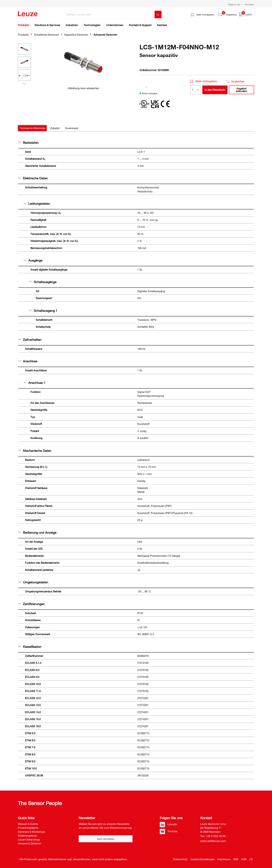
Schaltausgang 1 (43, 311)
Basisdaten (28, 142)
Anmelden (249, 4)
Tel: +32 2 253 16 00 (213, 836)
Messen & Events (28, 824)
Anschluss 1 (34, 383)
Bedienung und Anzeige (37, 532)
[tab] (32, 128)
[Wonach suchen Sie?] (110, 15)
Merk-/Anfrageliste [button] (204, 81)
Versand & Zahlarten (30, 843)
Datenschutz (180, 859)
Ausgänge (33, 260)
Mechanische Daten (35, 451)
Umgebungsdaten (33, 582)
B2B (236, 859)
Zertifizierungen (31, 604)
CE (251, 859)
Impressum (224, 859)
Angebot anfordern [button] (241, 90)
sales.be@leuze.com (213, 841)
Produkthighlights (28, 828)
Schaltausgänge (43, 282)
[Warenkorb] (245, 15)
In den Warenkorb (215, 90)
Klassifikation (30, 647)
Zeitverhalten (30, 340)
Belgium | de (234, 4)
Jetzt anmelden (106, 839)
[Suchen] (158, 15)
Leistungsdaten (37, 203)
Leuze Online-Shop (29, 840)
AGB (244, 859)
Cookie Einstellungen (203, 859)
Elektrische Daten (33, 178)
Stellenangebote (27, 836)
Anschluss (28, 361)
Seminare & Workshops (32, 832)
